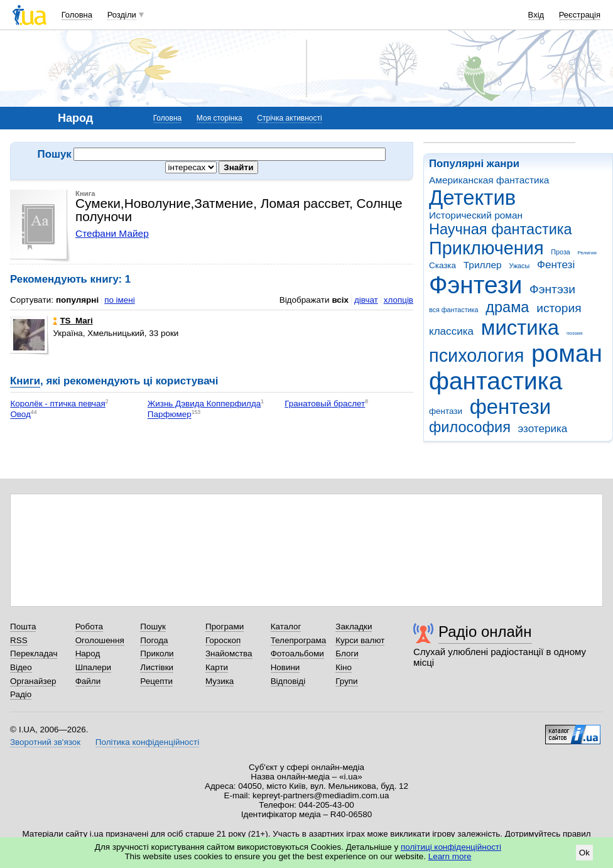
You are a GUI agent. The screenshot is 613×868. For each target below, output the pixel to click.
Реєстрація (580, 15)
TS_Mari (73, 321)
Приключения (486, 248)
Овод (20, 415)
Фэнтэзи (552, 289)
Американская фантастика (489, 180)
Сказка (442, 265)
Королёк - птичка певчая (57, 404)
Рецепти (156, 681)
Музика (220, 681)
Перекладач (34, 654)
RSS (19, 640)
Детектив (472, 198)
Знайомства (229, 654)
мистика (520, 328)
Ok (584, 853)
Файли (88, 681)
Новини (285, 667)
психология (476, 355)
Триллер (483, 265)
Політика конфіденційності (147, 742)
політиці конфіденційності (451, 847)
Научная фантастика (501, 229)
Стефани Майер (112, 233)
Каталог (286, 627)
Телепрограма (299, 640)
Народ (88, 654)
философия (470, 427)
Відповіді (288, 681)
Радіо (21, 694)
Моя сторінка (220, 118)
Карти (217, 667)
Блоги (347, 654)
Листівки (157, 667)
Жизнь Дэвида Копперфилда (204, 404)
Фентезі (556, 265)
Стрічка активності (289, 118)
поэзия (574, 333)
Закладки (354, 627)
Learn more (450, 856)
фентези (510, 407)
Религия (587, 253)
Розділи (122, 15)
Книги (25, 381)
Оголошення (100, 640)
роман (567, 353)
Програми (225, 627)
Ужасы (519, 266)
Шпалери (93, 667)
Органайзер (33, 681)
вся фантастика (454, 310)
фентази (446, 411)
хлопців (399, 300)
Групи (346, 681)
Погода (154, 640)
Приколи (157, 654)
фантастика (496, 381)
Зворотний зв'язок (45, 742)
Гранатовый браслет (325, 404)
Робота (89, 627)
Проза (560, 252)
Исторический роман (476, 215)
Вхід (536, 15)
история (559, 308)
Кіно (344, 667)
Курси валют (360, 640)
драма (507, 307)
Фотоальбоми (297, 654)
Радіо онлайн (485, 632)
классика (451, 331)
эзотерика (543, 429)
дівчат (366, 300)
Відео (21, 667)
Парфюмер (170, 415)
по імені (120, 300)
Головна (77, 15)
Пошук (153, 627)
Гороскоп (223, 640)
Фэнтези (475, 285)
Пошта (23, 627)
